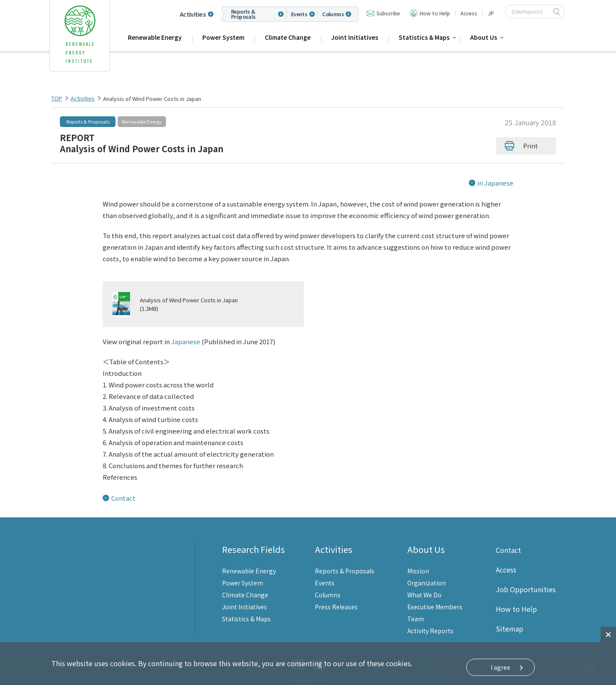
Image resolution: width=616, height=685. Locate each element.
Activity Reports (430, 619)
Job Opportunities (526, 578)
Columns (333, 14)
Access (469, 13)
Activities (193, 14)
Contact (123, 486)
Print (530, 146)
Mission (418, 559)
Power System (223, 37)
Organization (426, 571)
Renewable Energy (155, 37)
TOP (57, 98)
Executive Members (435, 595)
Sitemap (509, 617)
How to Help (435, 13)
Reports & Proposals (243, 14)
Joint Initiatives (355, 37)
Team (416, 607)
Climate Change (288, 37)
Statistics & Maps (424, 37)
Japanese (186, 330)
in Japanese (495, 183)
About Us (484, 37)
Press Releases (336, 595)
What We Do (424, 583)
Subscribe (388, 13)
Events (299, 14)
